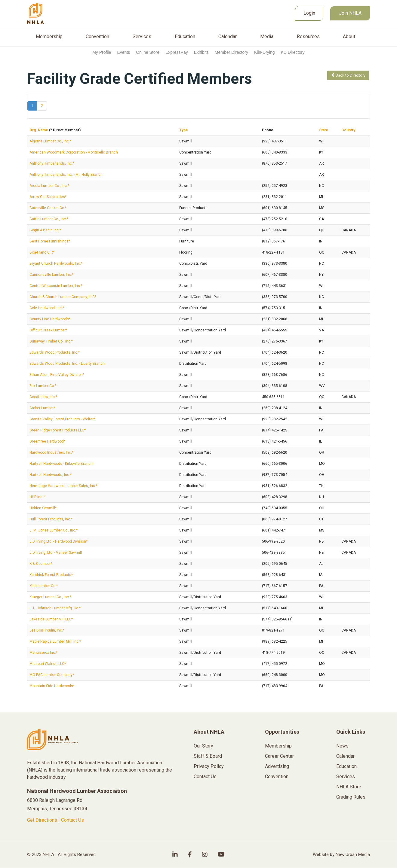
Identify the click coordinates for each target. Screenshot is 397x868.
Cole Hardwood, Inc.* (47, 308)
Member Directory (231, 52)
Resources (308, 37)
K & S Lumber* (41, 564)
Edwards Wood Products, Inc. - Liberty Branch (67, 364)
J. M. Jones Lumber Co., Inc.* (54, 530)
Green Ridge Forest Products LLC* (58, 430)
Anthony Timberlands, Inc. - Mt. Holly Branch (66, 175)
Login (309, 13)
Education (185, 37)
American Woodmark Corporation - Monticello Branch (74, 152)
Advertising (277, 766)
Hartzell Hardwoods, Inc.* (51, 475)
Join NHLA (350, 13)
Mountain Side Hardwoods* (52, 686)
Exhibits (201, 52)
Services (142, 37)
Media (267, 37)
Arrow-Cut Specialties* (48, 197)
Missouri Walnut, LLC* (48, 664)
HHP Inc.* (37, 497)
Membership (49, 37)
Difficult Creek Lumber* (48, 330)
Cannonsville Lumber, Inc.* (51, 275)
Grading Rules (351, 797)
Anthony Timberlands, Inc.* (52, 163)
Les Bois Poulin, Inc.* (47, 630)
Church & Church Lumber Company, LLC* (63, 297)
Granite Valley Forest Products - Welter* (62, 419)
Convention (97, 37)
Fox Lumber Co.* (43, 386)
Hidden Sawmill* (43, 508)
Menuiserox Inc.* (43, 653)
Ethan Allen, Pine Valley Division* (57, 375)
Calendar (228, 37)
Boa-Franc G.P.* (42, 252)
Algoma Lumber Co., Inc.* (50, 141)
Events (123, 52)
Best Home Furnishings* (50, 241)
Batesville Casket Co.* (48, 208)
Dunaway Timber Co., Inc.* (51, 341)
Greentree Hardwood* (47, 441)
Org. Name (39, 130)
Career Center (279, 756)
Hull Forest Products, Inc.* (51, 519)
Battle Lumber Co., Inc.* (49, 219)
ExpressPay (177, 52)
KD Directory (292, 52)
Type (184, 130)
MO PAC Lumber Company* (52, 675)
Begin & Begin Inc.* (45, 230)
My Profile (102, 52)
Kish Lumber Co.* (44, 586)
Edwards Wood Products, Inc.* (55, 352)
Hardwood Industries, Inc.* (51, 452)
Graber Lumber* (42, 408)
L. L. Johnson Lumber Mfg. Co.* (55, 608)
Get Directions (42, 820)
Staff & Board (208, 756)
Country (348, 130)
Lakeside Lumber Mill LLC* (51, 619)
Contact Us (72, 820)
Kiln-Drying (264, 52)
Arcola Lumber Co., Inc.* (49, 186)
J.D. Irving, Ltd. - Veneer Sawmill (56, 553)
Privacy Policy (209, 766)
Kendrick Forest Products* (51, 575)
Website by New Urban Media (341, 854)
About (349, 37)
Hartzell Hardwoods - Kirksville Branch (61, 464)
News (342, 746)
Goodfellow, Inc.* (43, 397)
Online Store (148, 52)
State (324, 130)
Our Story (203, 746)
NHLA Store (349, 787)
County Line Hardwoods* (50, 319)
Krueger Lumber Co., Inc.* (50, 597)
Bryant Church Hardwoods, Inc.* (56, 263)
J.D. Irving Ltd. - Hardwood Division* (58, 541)
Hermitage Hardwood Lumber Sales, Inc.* (63, 486)
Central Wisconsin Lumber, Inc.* (56, 286)
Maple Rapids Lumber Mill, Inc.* (55, 641)
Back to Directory (348, 75)
